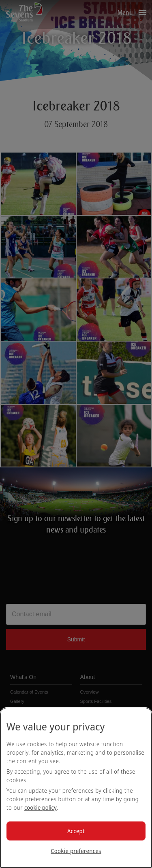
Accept (76, 831)
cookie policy (41, 808)
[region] (76, 788)
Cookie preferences (76, 851)
